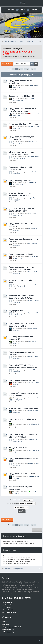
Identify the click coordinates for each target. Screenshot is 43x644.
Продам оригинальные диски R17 (23, 380)
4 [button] (25, 69)
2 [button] (19, 69)
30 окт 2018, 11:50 (18, 258)
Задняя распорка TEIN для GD (22, 96)
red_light (31, 98)
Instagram (8, 607)
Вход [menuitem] (23, 3)
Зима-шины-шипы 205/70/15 (21, 254)
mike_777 (31, 213)
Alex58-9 (31, 463)
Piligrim (31, 113)
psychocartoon (33, 157)
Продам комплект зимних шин (22, 474)
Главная (34, 10)
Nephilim (31, 439)
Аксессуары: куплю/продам (21, 75)
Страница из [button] (14, 69)
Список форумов (18, 569)
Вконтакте (8, 602)
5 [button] (27, 69)
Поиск (32, 64)
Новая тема (8, 63)
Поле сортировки (21, 504)
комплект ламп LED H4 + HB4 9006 (23, 408)
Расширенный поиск (36, 64)
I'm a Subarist (9, 610)
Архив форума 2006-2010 (13, 627)
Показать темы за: (21, 500)
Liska (30, 491)
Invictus (31, 126)
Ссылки (11, 10)
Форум (7, 624)
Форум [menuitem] (22, 10)
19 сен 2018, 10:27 (19, 287)
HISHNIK (31, 85)
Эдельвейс (31, 313)
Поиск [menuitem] (40, 41)
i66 (29, 341)
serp (30, 198)
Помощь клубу (9, 632)
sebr (30, 228)
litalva (30, 357)
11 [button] (32, 69)
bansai (30, 328)
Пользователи (9, 629)
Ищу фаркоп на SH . (17, 311)
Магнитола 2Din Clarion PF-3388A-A (24, 124)
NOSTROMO (32, 256)
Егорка (31, 383)
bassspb (31, 172)
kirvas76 (31, 300)
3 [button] (22, 69)
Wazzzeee (32, 398)
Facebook (8, 605)
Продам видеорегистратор (21, 181)
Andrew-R (31, 141)
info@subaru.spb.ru (11, 612)
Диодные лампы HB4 (18, 448)
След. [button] (35, 69)
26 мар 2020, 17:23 (20, 159)
